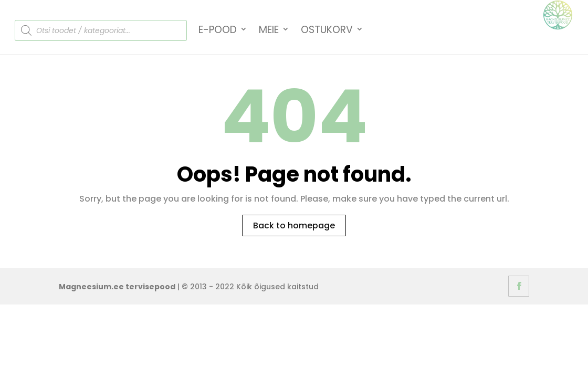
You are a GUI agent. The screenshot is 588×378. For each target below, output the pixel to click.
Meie (269, 31)
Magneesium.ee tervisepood (117, 287)
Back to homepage (294, 225)
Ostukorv (327, 31)
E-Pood (218, 31)
